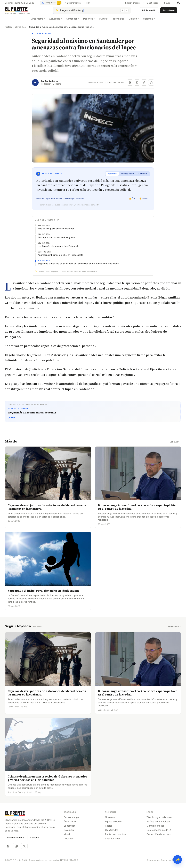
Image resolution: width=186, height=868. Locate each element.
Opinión (134, 21)
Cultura (104, 21)
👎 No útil (144, 201)
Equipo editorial (113, 824)
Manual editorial (155, 828)
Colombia (149, 21)
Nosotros (110, 820)
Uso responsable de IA (159, 832)
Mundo (67, 837)
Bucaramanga (71, 820)
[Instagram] (16, 848)
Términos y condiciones (159, 820)
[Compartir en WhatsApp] (137, 85)
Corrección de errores (159, 837)
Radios (109, 828)
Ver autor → (176, 444)
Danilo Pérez (52, 84)
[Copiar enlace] (144, 85)
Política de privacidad (158, 824)
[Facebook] (8, 848)
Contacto (35, 840)
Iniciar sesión (149, 12)
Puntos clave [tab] (128, 176)
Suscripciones (113, 841)
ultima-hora (21, 30)
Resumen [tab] (112, 176)
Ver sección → (174, 629)
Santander (73, 21)
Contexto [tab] (143, 176)
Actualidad (56, 21)
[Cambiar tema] (179, 3)
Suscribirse (169, 12)
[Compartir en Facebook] (130, 85)
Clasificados (152, 3)
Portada (9, 30)
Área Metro (38, 21)
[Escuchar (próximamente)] (151, 85)
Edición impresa (133, 3)
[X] (24, 848)
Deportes (89, 21)
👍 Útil (132, 201)
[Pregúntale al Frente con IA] (92, 12)
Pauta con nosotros (116, 837)
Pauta (167, 3)
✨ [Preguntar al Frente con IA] (178, 859)
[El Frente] (24, 12)
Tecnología (119, 21)
